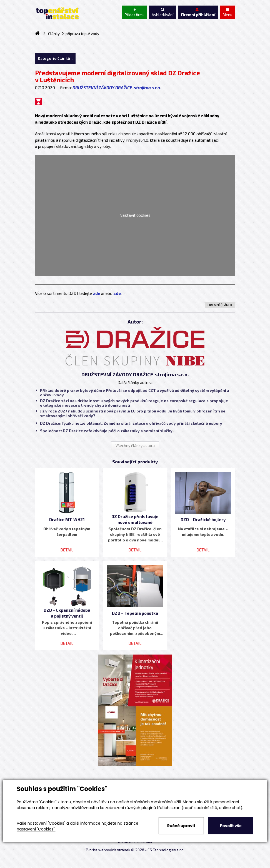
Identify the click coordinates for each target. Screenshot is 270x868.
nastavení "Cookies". (36, 829)
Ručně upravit (181, 826)
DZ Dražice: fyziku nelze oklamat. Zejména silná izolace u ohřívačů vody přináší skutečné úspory (129, 423)
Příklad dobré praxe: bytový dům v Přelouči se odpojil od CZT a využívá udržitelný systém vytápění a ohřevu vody (133, 393)
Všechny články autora (135, 446)
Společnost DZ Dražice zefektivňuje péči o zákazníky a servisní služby (104, 431)
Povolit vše (231, 826)
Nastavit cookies (135, 215)
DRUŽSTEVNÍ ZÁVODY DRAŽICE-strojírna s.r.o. (117, 88)
